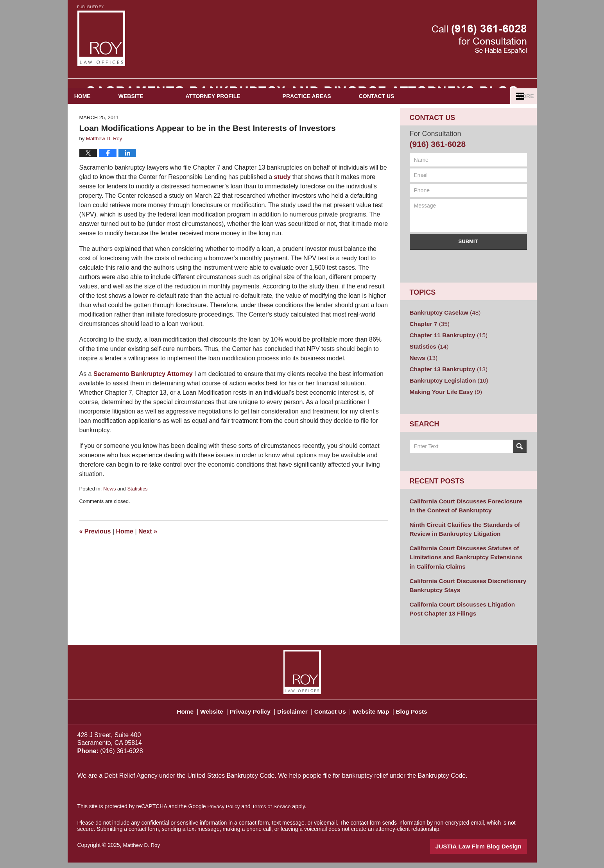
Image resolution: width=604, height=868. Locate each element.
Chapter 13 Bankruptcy (445, 386)
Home (97, 118)
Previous (95, 553)
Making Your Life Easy (443, 407)
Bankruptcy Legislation (446, 397)
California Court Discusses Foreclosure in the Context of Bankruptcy (464, 520)
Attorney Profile (242, 118)
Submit (468, 263)
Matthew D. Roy (142, 851)
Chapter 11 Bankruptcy (445, 354)
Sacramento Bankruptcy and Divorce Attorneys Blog (101, 36)
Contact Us (420, 118)
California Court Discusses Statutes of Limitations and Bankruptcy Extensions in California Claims (464, 568)
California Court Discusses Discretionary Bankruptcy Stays (463, 594)
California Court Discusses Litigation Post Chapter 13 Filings (464, 616)
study (282, 198)
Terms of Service (274, 813)
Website (160, 118)
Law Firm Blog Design (490, 852)
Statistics (137, 510)
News (110, 510)
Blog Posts (422, 714)
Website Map (379, 714)
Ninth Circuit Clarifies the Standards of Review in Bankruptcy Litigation (460, 542)
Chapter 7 (428, 344)
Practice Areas (335, 118)
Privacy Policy (249, 714)
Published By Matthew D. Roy (479, 39)
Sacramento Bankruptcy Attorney (143, 395)
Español (493, 118)
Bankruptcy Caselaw (442, 333)
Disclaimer (293, 714)
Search (520, 462)
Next (148, 553)
